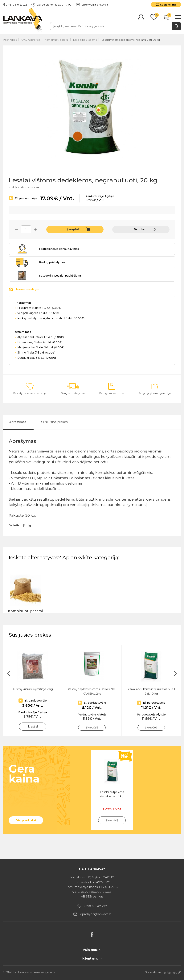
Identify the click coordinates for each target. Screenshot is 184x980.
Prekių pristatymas (52, 262)
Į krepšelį (73, 229)
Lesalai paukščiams (85, 40)
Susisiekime (168, 5)
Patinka (139, 229)
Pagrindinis (10, 40)
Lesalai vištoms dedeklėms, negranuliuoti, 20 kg (131, 40)
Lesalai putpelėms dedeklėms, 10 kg (112, 794)
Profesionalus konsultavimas (59, 249)
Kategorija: (60, 276)
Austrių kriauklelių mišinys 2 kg (33, 689)
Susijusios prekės (54, 422)
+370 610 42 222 (15, 5)
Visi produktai (26, 820)
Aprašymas (18, 422)
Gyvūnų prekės (31, 40)
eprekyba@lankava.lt (92, 5)
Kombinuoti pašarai (57, 40)
